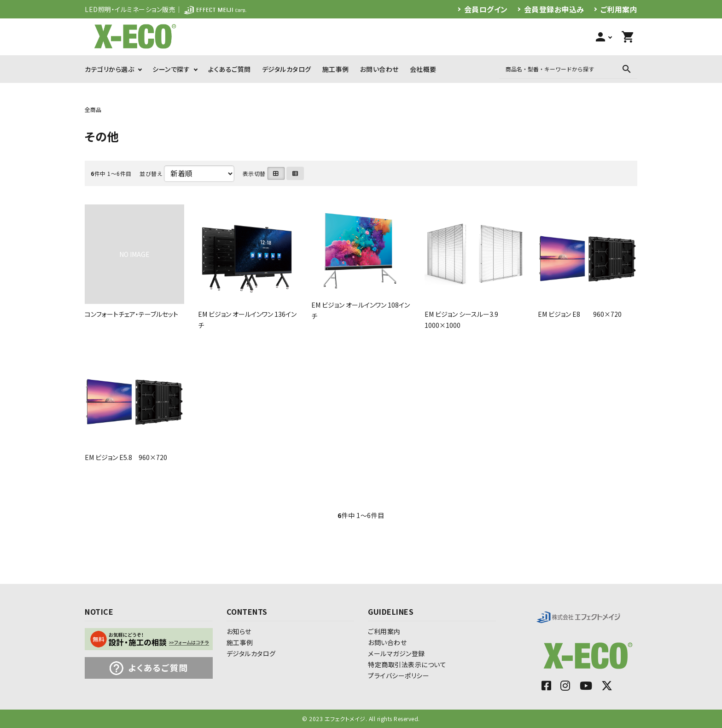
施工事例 (336, 69)
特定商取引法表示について (407, 664)
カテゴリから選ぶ (109, 69)
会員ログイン (486, 9)
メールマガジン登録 (396, 653)
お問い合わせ (379, 69)
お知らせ (239, 631)
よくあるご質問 (230, 69)
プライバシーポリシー (399, 676)
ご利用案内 (619, 9)
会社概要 (423, 69)
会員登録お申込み (554, 9)
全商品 (93, 109)
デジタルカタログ (287, 69)
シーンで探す (171, 69)
